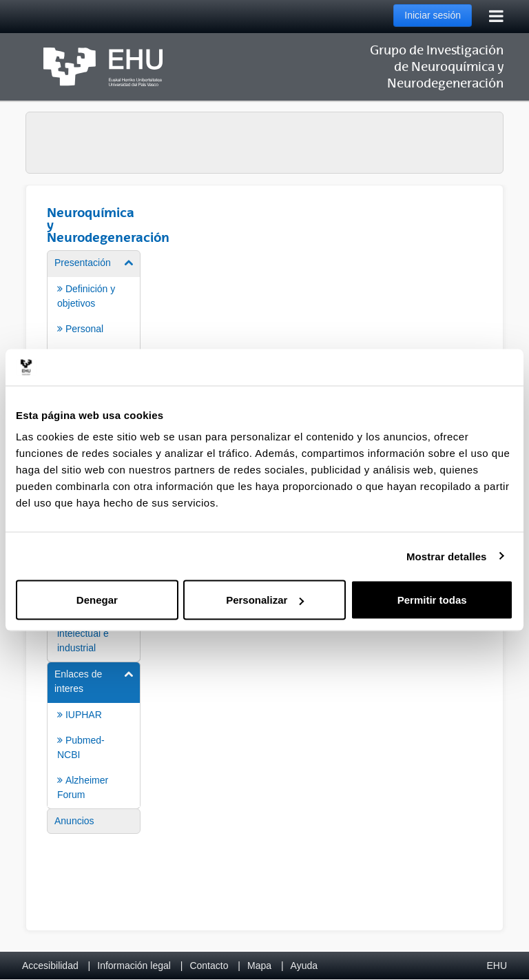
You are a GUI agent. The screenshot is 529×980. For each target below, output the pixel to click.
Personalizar (265, 600)
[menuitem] (94, 316)
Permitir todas (432, 600)
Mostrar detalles (447, 556)
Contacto (209, 966)
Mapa (259, 966)
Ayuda (304, 966)
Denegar (97, 600)
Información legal (134, 966)
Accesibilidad (50, 966)
